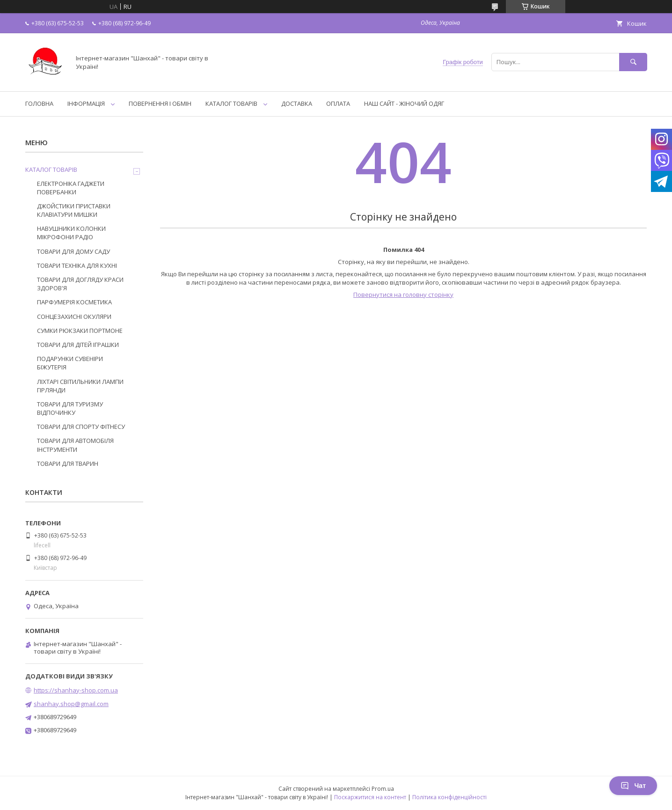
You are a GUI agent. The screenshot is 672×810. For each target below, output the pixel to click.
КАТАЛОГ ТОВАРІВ (231, 103)
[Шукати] (633, 62)
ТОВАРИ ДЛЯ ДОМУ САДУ (73, 251)
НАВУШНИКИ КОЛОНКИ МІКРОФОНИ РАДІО (71, 233)
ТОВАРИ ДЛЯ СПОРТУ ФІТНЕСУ (81, 427)
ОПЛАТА (338, 103)
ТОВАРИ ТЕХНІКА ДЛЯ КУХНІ (77, 265)
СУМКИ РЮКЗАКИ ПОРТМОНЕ (80, 331)
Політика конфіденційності (449, 797)
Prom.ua (383, 789)
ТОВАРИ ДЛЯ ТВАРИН (68, 464)
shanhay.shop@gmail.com (71, 704)
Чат (633, 786)
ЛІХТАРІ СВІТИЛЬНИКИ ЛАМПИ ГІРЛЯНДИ (80, 386)
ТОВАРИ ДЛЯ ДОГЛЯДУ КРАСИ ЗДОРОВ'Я (80, 284)
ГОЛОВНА (39, 103)
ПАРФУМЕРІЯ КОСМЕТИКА (74, 302)
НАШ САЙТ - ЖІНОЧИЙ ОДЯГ (404, 103)
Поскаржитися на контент (370, 797)
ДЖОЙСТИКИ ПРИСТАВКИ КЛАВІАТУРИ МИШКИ (74, 210)
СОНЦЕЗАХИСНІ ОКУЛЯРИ (74, 317)
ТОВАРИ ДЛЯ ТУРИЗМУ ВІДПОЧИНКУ (70, 408)
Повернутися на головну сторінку (403, 295)
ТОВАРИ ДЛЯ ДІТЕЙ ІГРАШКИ (78, 345)
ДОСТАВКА (297, 103)
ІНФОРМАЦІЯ (86, 103)
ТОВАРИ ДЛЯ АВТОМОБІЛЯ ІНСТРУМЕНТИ (75, 445)
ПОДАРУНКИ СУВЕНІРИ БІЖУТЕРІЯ (70, 363)
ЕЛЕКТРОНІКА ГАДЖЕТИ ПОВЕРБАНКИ (71, 188)
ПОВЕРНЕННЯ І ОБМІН (160, 103)
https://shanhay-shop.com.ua (76, 690)
